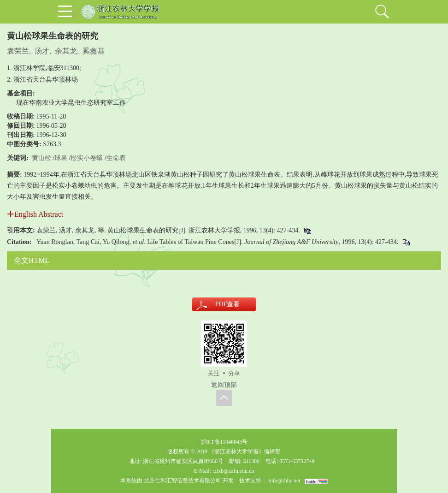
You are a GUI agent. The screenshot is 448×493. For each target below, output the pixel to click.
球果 (61, 158)
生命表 (116, 158)
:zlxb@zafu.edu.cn (233, 471)
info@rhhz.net (284, 481)
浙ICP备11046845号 (224, 442)
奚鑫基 (94, 51)
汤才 (42, 51)
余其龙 (66, 51)
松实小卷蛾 (87, 158)
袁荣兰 (18, 51)
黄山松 (41, 158)
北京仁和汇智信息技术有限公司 (183, 481)
